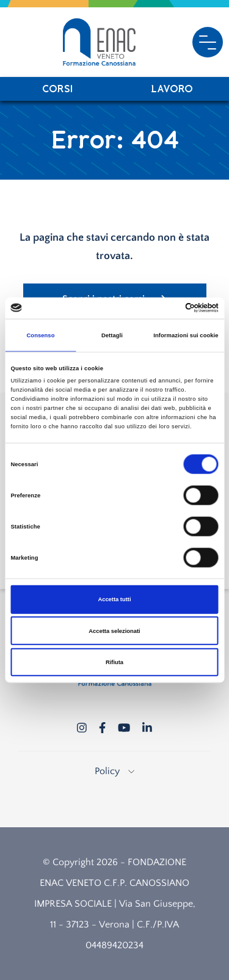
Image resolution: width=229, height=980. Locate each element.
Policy (114, 771)
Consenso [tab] (40, 335)
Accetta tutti (114, 599)
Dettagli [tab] (112, 335)
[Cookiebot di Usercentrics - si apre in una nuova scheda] (166, 308)
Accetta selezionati (114, 631)
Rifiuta (114, 662)
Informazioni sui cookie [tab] (186, 335)
